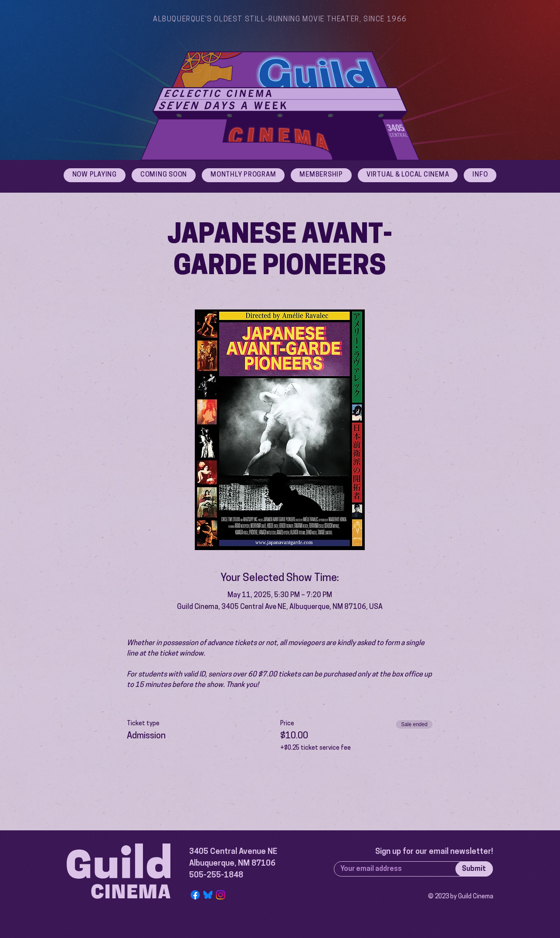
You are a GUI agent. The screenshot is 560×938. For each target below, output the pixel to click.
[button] (480, 175)
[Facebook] (195, 895)
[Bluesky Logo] (208, 895)
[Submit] (474, 869)
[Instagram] (221, 895)
